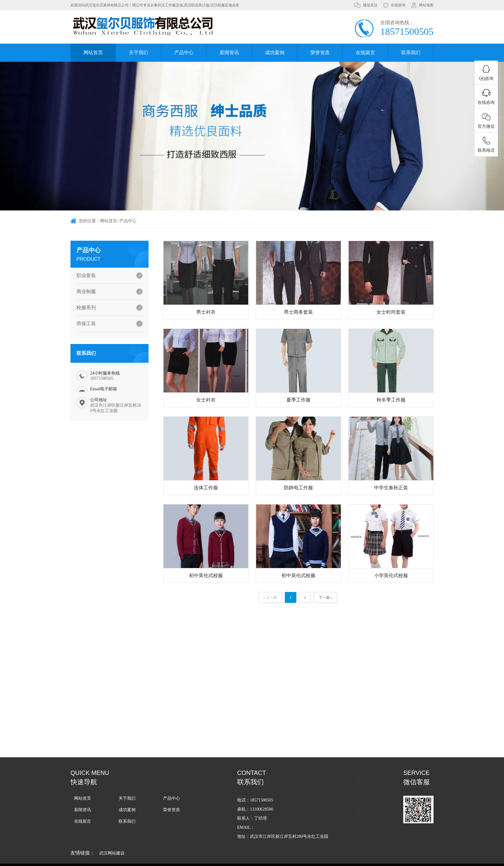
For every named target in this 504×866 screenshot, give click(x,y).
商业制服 (80, 291)
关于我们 (139, 53)
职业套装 (80, 275)
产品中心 (184, 53)
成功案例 (275, 53)
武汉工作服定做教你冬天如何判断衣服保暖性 (226, 820)
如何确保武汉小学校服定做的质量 (361, 831)
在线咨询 (398, 5)
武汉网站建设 (112, 853)
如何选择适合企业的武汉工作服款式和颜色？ (372, 788)
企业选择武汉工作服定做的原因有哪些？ (221, 788)
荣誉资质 (320, 53)
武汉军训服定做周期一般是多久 (359, 853)
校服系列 (80, 307)
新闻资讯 (229, 53)
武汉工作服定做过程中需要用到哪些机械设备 (226, 853)
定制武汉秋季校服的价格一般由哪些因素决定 (372, 810)
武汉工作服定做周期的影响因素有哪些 (365, 842)
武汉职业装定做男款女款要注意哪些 (363, 820)
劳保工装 (80, 324)
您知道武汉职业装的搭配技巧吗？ (361, 777)
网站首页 (93, 53)
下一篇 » (346, 597)
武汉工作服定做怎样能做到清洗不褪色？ (221, 810)
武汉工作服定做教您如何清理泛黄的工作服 (224, 799)
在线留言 (365, 53)
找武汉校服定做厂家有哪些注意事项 (217, 777)
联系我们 (411, 53)
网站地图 (426, 5)
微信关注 (370, 5)
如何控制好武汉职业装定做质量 (213, 842)
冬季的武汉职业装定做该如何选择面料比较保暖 (373, 799)
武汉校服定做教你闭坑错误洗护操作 (217, 831)
